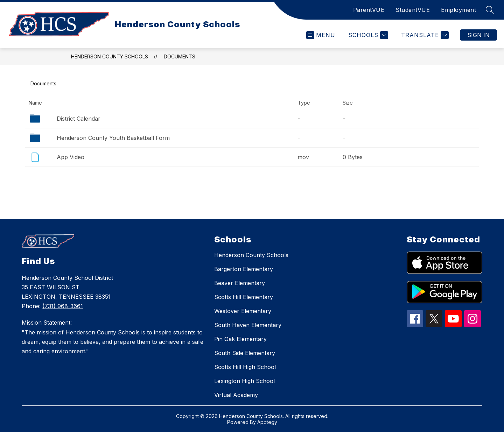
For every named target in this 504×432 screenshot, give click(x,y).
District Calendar (79, 119)
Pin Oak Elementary (240, 339)
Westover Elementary (243, 311)
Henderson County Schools (110, 56)
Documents (180, 56)
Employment (458, 10)
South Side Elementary (245, 353)
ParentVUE (369, 10)
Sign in (478, 35)
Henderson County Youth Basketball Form (113, 138)
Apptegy (267, 422)
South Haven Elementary (248, 325)
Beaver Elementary (240, 283)
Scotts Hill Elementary (244, 297)
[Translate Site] (424, 35)
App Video (71, 157)
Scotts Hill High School (245, 367)
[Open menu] (321, 35)
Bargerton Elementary (244, 269)
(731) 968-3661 (63, 306)
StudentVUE (413, 10)
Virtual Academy (236, 395)
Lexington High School (244, 381)
